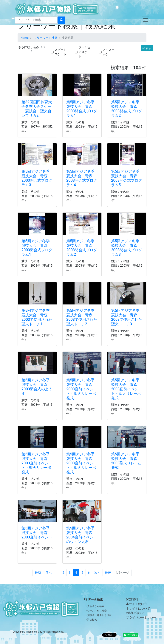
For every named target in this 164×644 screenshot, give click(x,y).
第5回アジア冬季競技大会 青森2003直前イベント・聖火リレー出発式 (81, 389)
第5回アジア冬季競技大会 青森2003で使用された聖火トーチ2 (82, 317)
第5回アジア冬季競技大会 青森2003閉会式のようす (37, 387)
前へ (49, 573)
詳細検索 (91, 620)
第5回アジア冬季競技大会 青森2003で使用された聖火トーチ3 (127, 317)
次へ (97, 573)
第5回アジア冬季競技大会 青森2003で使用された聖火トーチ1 (37, 317)
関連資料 (132, 599)
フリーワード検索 (46, 38)
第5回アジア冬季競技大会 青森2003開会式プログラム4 (82, 178)
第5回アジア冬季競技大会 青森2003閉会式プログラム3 (127, 248)
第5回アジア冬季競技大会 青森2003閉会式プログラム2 (82, 248)
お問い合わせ (135, 613)
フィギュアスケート (84, 52)
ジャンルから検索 (96, 611)
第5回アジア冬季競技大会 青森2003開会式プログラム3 (37, 178)
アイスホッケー (109, 52)
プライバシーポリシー (141, 617)
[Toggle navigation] (146, 20)
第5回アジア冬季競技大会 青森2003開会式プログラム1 (82, 109)
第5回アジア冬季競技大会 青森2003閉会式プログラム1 (37, 248)
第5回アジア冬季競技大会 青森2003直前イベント (37, 533)
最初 (38, 573)
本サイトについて (138, 608)
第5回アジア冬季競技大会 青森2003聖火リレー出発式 (127, 461)
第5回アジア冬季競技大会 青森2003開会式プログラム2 (127, 109)
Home (25, 38)
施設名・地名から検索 (99, 615)
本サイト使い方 (137, 604)
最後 (108, 573)
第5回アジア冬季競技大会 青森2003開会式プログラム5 (127, 178)
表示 (147, 48)
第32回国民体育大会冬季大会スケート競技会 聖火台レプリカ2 (37, 109)
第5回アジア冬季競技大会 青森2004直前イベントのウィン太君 (82, 535)
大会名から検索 (95, 606)
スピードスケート (61, 52)
